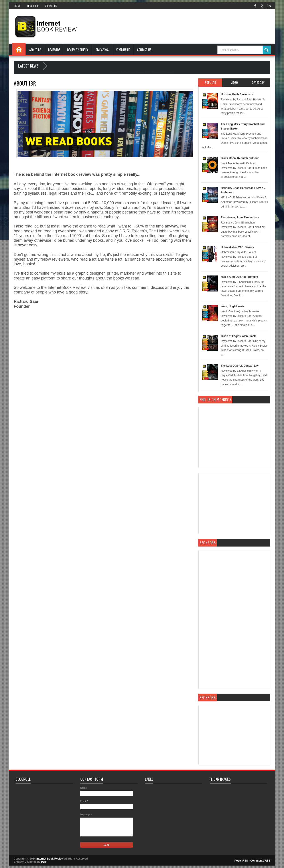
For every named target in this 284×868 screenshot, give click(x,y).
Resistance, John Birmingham (240, 217)
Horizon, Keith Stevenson (237, 94)
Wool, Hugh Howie (232, 306)
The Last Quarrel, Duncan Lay (240, 366)
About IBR (33, 6)
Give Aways (102, 50)
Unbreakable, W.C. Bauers (237, 247)
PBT (44, 862)
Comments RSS (260, 861)
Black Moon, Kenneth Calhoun (240, 158)
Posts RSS (241, 861)
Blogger (169, 72)
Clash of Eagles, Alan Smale (239, 336)
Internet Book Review (50, 859)
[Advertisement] (189, 26)
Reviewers (54, 50)
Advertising (123, 50)
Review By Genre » (78, 50)
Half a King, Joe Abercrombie (239, 277)
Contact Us (51, 6)
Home (17, 6)
